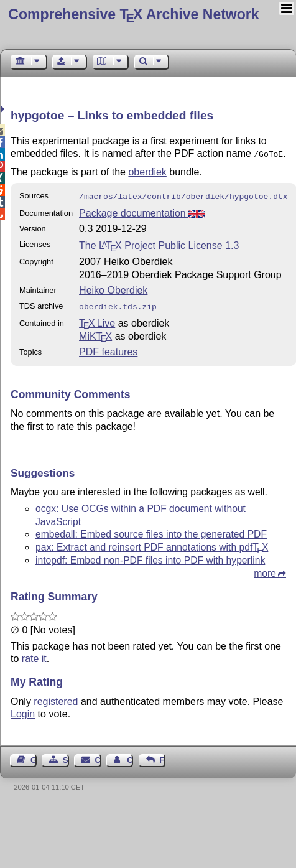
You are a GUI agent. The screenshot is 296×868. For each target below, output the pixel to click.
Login (23, 710)
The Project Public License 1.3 (159, 243)
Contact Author (130, 756)
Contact (98, 756)
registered (56, 698)
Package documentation (142, 211)
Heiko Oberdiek (113, 288)
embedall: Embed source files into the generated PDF (151, 530)
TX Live (97, 320)
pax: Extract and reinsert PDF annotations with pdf (152, 544)
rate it (34, 655)
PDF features (108, 348)
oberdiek (147, 171)
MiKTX (95, 333)
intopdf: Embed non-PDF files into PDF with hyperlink (150, 557)
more (265, 570)
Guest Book (34, 756)
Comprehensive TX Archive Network (133, 14)
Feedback (162, 756)
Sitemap (66, 756)
